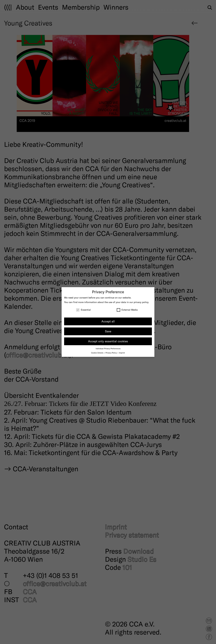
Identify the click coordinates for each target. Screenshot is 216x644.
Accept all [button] (108, 321)
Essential (83, 310)
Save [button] (108, 331)
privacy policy (141, 302)
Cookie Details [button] (97, 353)
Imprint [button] (122, 353)
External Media (127, 310)
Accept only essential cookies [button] (108, 341)
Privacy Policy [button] (111, 353)
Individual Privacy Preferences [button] (108, 348)
